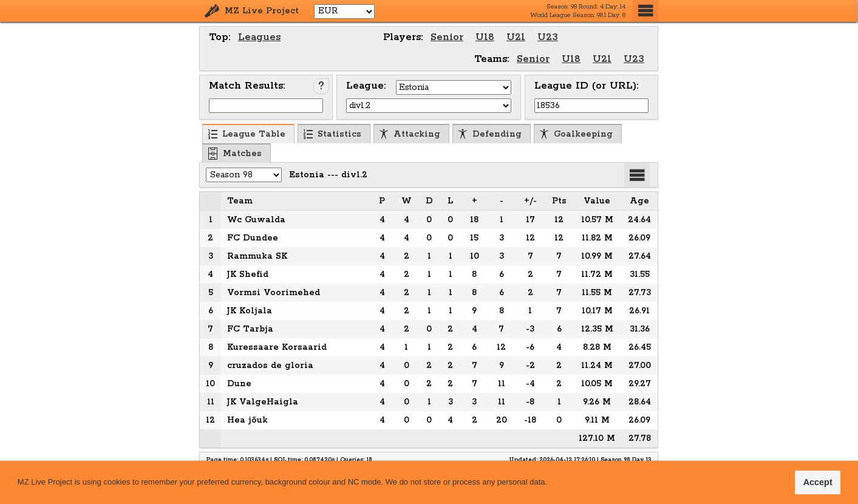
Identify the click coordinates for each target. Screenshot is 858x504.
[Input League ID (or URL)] (591, 106)
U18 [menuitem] (485, 37)
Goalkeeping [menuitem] (576, 134)
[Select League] (429, 106)
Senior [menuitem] (447, 37)
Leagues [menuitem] (259, 37)
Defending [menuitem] (490, 134)
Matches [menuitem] (235, 154)
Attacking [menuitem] (410, 134)
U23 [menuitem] (548, 37)
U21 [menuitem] (516, 37)
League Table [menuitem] (247, 134)
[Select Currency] (344, 12)
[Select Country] (454, 87)
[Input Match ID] (266, 106)
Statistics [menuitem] (332, 134)
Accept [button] (818, 482)
